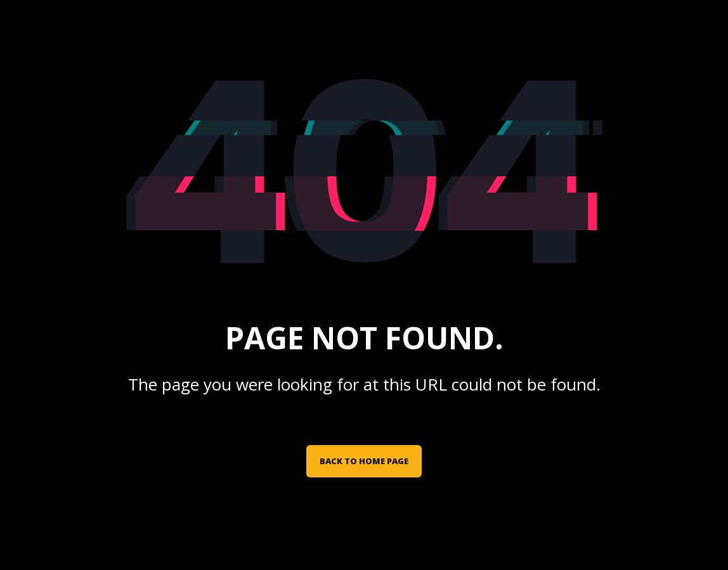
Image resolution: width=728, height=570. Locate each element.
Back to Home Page (364, 461)
